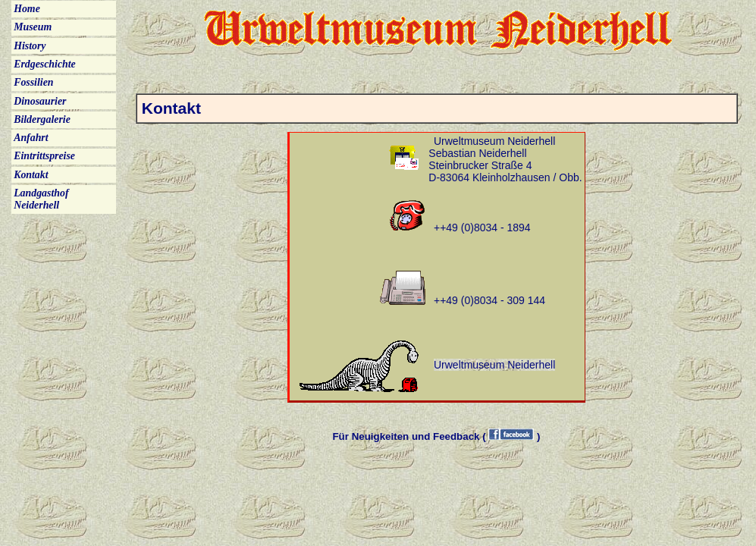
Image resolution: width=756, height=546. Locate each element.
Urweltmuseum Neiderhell (494, 365)
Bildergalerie (42, 119)
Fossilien (33, 82)
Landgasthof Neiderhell (41, 199)
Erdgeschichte (45, 64)
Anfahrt (31, 138)
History (30, 46)
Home (27, 9)
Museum (33, 27)
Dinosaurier (40, 101)
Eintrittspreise (44, 156)
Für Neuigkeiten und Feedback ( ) (436, 436)
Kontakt (31, 175)
